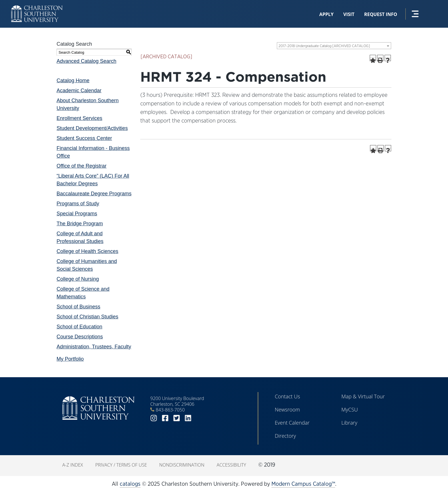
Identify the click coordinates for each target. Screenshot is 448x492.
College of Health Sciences (87, 251)
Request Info (381, 14)
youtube (199, 418)
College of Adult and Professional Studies (80, 237)
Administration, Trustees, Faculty (94, 347)
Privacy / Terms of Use (121, 465)
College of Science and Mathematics (83, 293)
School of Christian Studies (87, 317)
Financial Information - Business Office (93, 152)
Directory (285, 436)
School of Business (78, 307)
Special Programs (77, 214)
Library (349, 423)
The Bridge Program (80, 224)
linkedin (188, 418)
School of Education (79, 327)
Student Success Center (84, 138)
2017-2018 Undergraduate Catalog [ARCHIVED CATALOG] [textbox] (324, 46)
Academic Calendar (79, 91)
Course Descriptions (80, 337)
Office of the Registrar (82, 166)
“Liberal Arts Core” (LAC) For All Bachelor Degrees (93, 180)
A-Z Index (73, 465)
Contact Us (288, 396)
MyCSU (350, 409)
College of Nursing (78, 279)
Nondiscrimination (182, 465)
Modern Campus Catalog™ (303, 484)
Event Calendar (292, 423)
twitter (177, 418)
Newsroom (287, 409)
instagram (154, 418)
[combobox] (334, 46)
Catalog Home (73, 81)
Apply (326, 14)
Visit (349, 14)
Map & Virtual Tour (363, 396)
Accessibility (231, 465)
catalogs (130, 484)
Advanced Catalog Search (86, 61)
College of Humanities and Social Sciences (87, 265)
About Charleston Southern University (88, 104)
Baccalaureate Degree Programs (94, 194)
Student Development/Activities (92, 128)
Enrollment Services (79, 118)
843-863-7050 (170, 410)
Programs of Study (78, 204)
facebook (165, 418)
